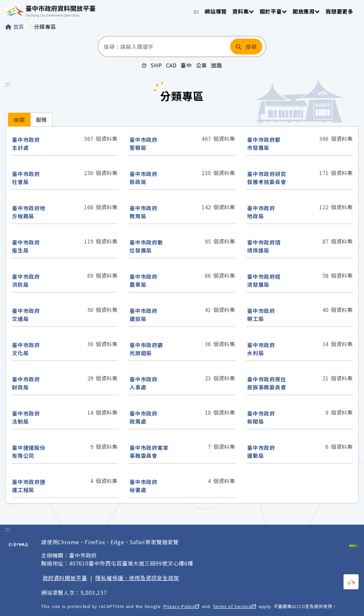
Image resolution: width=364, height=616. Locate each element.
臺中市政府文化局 (26, 349)
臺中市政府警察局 (143, 144)
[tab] (19, 120)
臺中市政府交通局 (26, 315)
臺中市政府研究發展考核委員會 (267, 178)
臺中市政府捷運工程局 (29, 486)
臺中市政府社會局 (26, 178)
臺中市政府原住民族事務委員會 (267, 383)
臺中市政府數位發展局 (146, 246)
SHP (156, 65)
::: (196, 11)
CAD (171, 65)
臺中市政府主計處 (26, 144)
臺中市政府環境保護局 (264, 246)
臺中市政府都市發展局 (264, 144)
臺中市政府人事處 (143, 383)
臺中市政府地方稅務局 (29, 212)
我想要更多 (339, 11)
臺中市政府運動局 (261, 452)
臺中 (186, 65)
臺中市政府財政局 (26, 383)
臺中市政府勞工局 (261, 315)
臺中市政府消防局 (26, 280)
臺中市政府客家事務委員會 (149, 452)
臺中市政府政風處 (143, 417)
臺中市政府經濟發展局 (264, 280)
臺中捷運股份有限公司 (29, 452)
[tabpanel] (182, 315)
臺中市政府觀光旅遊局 (146, 349)
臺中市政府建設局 (143, 315)
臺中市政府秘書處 (143, 486)
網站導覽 (216, 11)
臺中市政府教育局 (143, 212)
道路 (217, 65)
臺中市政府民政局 (143, 178)
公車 (202, 65)
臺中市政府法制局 (26, 417)
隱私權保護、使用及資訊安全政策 (137, 578)
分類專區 (45, 27)
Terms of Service (234, 606)
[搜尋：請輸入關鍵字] (163, 47)
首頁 (16, 27)
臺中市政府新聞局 (261, 417)
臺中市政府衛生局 (26, 246)
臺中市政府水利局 (261, 349)
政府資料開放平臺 (65, 578)
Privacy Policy (181, 606)
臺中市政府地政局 (261, 212)
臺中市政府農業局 (143, 280)
